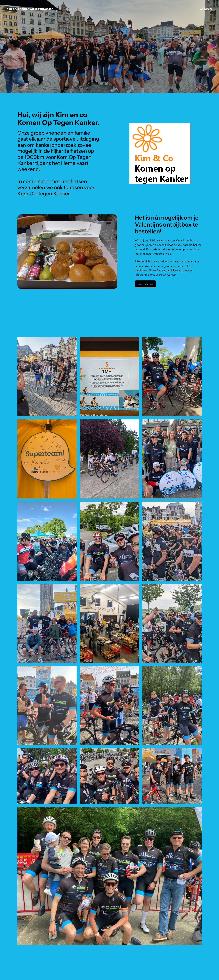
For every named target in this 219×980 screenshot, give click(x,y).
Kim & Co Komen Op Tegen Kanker (30, 9)
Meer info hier (145, 284)
